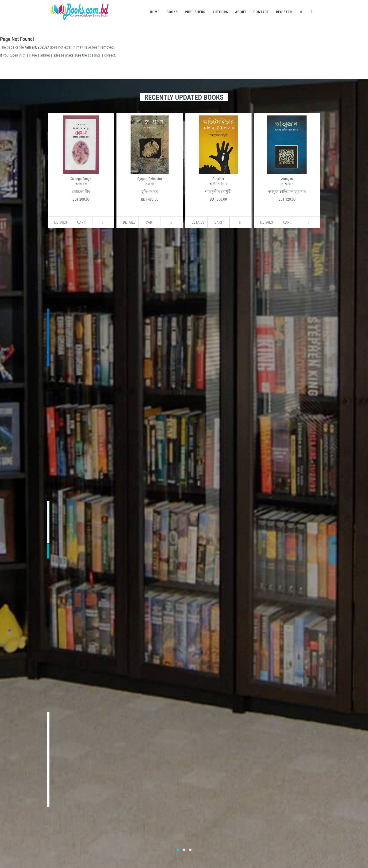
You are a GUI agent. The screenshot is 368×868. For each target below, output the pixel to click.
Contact (261, 12)
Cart (81, 222)
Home (155, 12)
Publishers (195, 12)
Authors (220, 12)
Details (61, 222)
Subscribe (100, 737)
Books (172, 12)
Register (284, 12)
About (241, 12)
